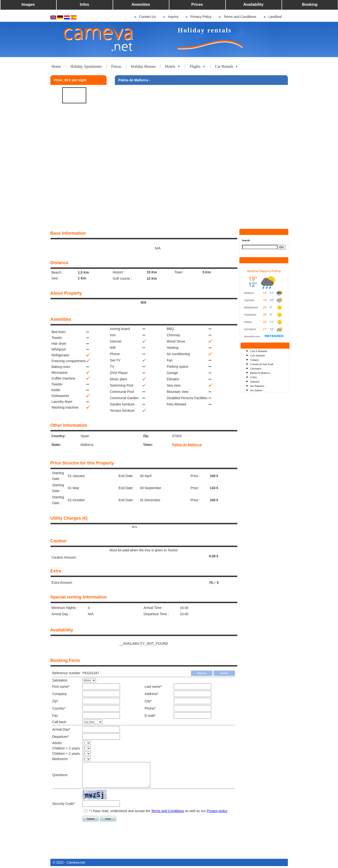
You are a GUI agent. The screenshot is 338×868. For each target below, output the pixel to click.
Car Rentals (227, 67)
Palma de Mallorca (187, 445)
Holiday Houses (143, 66)
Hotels (173, 67)
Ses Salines (256, 390)
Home (56, 66)
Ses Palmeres (257, 386)
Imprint (173, 17)
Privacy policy (217, 811)
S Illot (254, 377)
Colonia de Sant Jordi (262, 364)
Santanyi (255, 382)
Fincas (116, 66)
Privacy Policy (201, 17)
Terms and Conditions (240, 17)
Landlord (275, 17)
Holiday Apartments (86, 66)
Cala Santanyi (258, 355)
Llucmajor (256, 368)
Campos (255, 360)
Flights (198, 67)
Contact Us (147, 17)
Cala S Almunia (259, 351)
